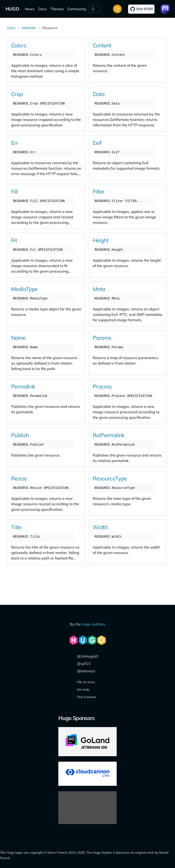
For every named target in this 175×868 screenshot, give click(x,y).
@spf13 (84, 664)
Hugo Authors (94, 624)
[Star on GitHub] (141, 9)
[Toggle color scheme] (117, 9)
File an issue (86, 682)
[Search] (94, 9)
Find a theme (87, 697)
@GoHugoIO (88, 656)
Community (77, 9)
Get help (83, 689)
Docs (42, 9)
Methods (29, 28)
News (30, 9)
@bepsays (86, 671)
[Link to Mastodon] (165, 9)
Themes (57, 9)
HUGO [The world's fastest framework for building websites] (12, 9)
